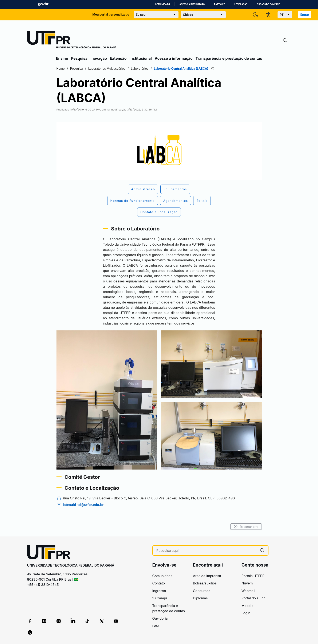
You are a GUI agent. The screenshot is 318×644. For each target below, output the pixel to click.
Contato (159, 583)
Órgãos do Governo (268, 4)
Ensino (62, 58)
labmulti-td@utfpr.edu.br (83, 505)
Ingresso (159, 591)
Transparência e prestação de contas (229, 58)
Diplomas (200, 598)
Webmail (248, 591)
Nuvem (247, 583)
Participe (219, 4)
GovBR (43, 4)
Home (61, 69)
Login (246, 613)
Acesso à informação (192, 4)
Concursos (202, 591)
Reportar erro (246, 527)
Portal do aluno (254, 598)
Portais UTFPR (253, 576)
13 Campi (160, 598)
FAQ (156, 626)
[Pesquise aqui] (206, 551)
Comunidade (162, 576)
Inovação (99, 58)
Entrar (305, 15)
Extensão (118, 58)
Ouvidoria (160, 618)
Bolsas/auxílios (205, 583)
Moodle (248, 606)
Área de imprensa (207, 576)
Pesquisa (79, 58)
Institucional (141, 58)
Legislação (241, 4)
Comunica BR (163, 4)
